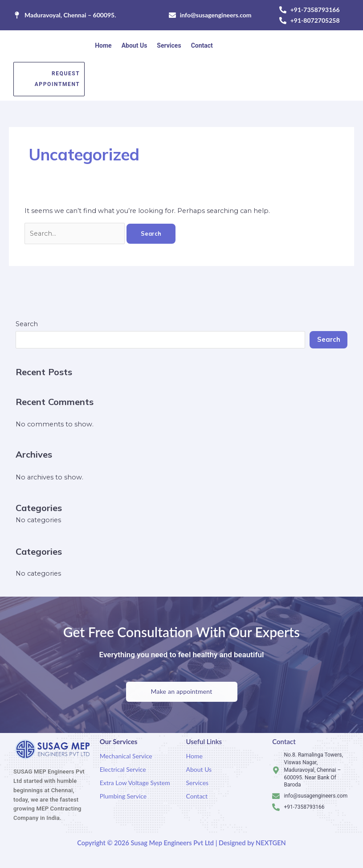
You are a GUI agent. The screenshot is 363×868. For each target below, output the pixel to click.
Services (169, 45)
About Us (135, 45)
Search (27, 324)
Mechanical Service (126, 756)
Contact (202, 45)
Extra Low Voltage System (135, 783)
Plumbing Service (123, 796)
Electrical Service (123, 769)
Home (103, 45)
